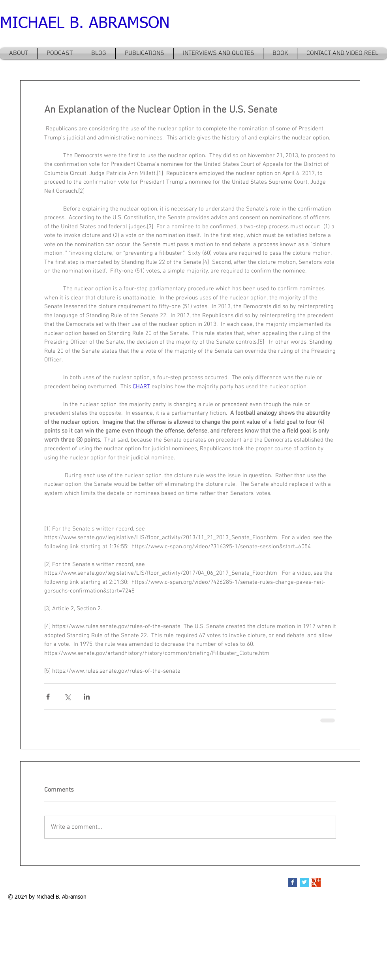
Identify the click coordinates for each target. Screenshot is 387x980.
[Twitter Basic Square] (304, 882)
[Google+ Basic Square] (316, 882)
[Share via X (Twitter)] (67, 697)
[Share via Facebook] (48, 697)
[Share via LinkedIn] (87, 697)
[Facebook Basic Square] (292, 882)
